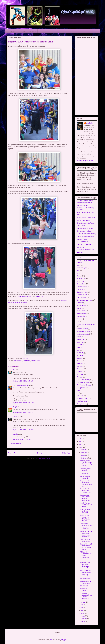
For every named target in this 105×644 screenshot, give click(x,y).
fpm (51, 640)
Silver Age (80, 369)
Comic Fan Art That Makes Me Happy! (86, 505)
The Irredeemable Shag (21, 385)
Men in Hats (81, 339)
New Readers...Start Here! (85, 212)
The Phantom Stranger (84, 385)
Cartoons (80, 289)
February (84, 619)
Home (12, 31)
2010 (81, 447)
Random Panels (82, 239)
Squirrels (80, 372)
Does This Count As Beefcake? (86, 582)
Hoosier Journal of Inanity (85, 228)
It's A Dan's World (82, 205)
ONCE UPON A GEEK (24, 297)
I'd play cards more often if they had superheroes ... (86, 498)
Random (80, 358)
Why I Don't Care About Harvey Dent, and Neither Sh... (86, 573)
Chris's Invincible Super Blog (86, 236)
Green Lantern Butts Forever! (86, 223)
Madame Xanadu (82, 329)
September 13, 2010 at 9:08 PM (23, 430)
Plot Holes (80, 356)
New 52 (79, 347)
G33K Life (80, 215)
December (84, 450)
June (82, 608)
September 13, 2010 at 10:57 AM (23, 403)
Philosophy (80, 353)
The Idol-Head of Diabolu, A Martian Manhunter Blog (86, 202)
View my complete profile (85, 161)
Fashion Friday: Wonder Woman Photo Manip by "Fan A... (86, 463)
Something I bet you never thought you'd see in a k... (85, 565)
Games (79, 308)
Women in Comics (83, 398)
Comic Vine (80, 247)
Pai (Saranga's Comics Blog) (86, 218)
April (82, 613)
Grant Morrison (82, 311)
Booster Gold (35, 361)
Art (78, 271)
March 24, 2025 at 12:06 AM (22, 440)
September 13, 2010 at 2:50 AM (23, 381)
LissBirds (16, 416)
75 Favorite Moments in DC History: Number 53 (86, 596)
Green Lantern (81, 313)
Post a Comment (16, 444)
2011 (81, 444)
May (82, 610)
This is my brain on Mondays (85, 540)
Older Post (66, 453)
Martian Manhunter (83, 334)
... (81, 560)
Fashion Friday (82, 305)
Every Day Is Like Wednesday (86, 234)
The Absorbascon (82, 242)
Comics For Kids (82, 295)
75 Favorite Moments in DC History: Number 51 (86, 526)
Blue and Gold (18, 361)
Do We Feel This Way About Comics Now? (86, 491)
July (82, 605)
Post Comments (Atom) (44, 459)
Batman (79, 276)
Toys (78, 390)
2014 (81, 439)
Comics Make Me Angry (84, 300)
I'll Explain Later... (86, 579)
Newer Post (13, 453)
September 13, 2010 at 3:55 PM (23, 412)
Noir (78, 350)
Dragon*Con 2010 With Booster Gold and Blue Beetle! (31, 42)
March (83, 616)
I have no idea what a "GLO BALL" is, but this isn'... (85, 518)
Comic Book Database (84, 244)
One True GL (81, 226)
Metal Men (80, 342)
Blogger (64, 640)
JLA (78, 322)
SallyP (15, 407)
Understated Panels (84, 590)
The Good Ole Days (83, 382)
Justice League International (86, 324)
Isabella (15, 434)
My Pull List (21, 31)
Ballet (79, 273)
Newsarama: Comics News (85, 250)
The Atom (80, 377)
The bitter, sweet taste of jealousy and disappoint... (86, 471)
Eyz (14, 369)
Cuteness (80, 303)
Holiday (79, 319)
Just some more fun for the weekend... (86, 511)
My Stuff (79, 345)
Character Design (82, 292)
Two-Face (80, 396)
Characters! (32, 31)
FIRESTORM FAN (41, 297)
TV (78, 393)
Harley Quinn (81, 316)
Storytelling (80, 374)
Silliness (79, 366)
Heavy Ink (80, 253)
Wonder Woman (82, 401)
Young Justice (81, 404)
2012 (81, 442)
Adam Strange (81, 268)
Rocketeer (80, 364)
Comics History (82, 297)
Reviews (80, 361)
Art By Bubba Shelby (83, 220)
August (83, 602)
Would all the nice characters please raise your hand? (86, 534)
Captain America (82, 287)
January (83, 622)
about (79, 265)
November (84, 452)
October (83, 455)
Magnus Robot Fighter (84, 331)
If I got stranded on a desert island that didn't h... (86, 483)
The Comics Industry (83, 380)
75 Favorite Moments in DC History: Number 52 (86, 555)
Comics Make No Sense (84, 231)
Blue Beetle (27, 361)
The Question (81, 388)
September (84, 458)
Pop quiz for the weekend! (85, 477)
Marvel (79, 337)
